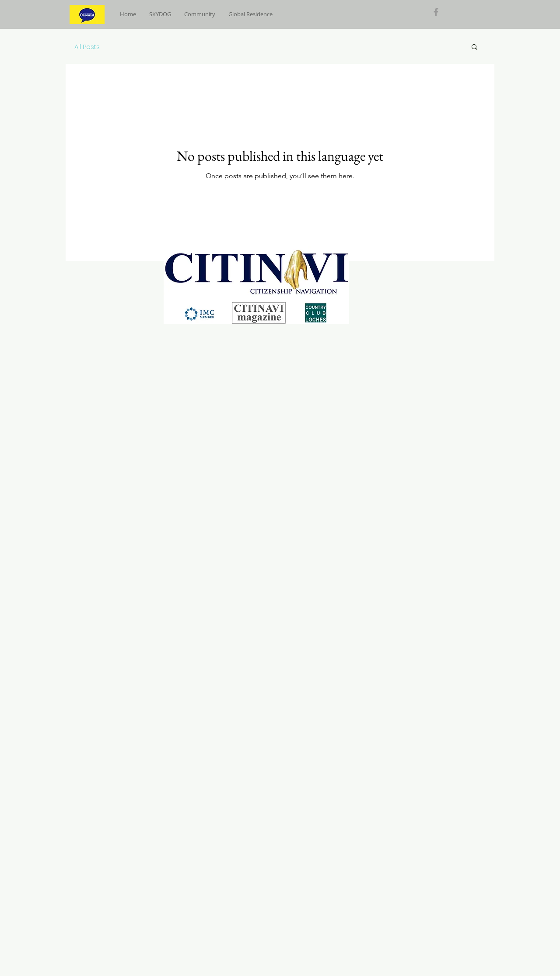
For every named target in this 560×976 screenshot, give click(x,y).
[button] (474, 48)
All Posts (87, 47)
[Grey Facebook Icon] (436, 12)
